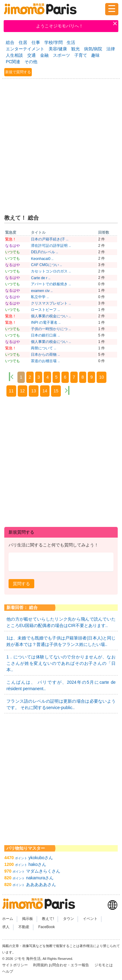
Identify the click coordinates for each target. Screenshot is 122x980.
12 (23, 391)
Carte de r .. (41, 278)
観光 (76, 49)
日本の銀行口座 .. (45, 335)
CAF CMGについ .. (46, 265)
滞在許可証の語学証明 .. (51, 246)
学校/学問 (54, 42)
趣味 (95, 55)
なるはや (13, 246)
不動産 (24, 927)
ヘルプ (8, 971)
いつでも (13, 252)
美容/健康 (58, 49)
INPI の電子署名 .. (46, 322)
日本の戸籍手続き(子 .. (50, 239)
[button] (21, 584)
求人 (6, 927)
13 (34, 391)
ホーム (8, 919)
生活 (71, 42)
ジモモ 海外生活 (27, 959)
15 (56, 391)
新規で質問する (18, 72)
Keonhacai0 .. (42, 259)
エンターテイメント (25, 49)
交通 (31, 55)
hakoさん (37, 864)
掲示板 (28, 919)
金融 (44, 55)
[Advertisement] (61, 144)
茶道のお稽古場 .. (45, 361)
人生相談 (14, 55)
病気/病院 (93, 49)
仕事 (36, 42)
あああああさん (41, 885)
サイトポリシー (15, 965)
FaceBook (46, 927)
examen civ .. (42, 291)
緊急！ (11, 239)
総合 (10, 42)
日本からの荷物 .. (45, 355)
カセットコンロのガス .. (51, 271)
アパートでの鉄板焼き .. (51, 284)
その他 (31, 62)
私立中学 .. (40, 297)
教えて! (48, 919)
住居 (23, 42)
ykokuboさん (41, 858)
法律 (111, 49)
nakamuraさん (40, 878)
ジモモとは (104, 965)
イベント (90, 919)
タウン (68, 919)
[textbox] (61, 562)
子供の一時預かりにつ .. (51, 329)
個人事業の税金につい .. (51, 316)
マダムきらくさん (43, 871)
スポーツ (61, 55)
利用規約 (40, 965)
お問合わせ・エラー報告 (69, 965)
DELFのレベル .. (44, 252)
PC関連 (13, 62)
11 (11, 391)
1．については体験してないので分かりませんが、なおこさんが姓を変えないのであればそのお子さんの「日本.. (61, 663)
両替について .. (43, 348)
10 (102, 377)
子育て (81, 55)
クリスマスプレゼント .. (51, 303)
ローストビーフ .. (45, 310)
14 (45, 391)
